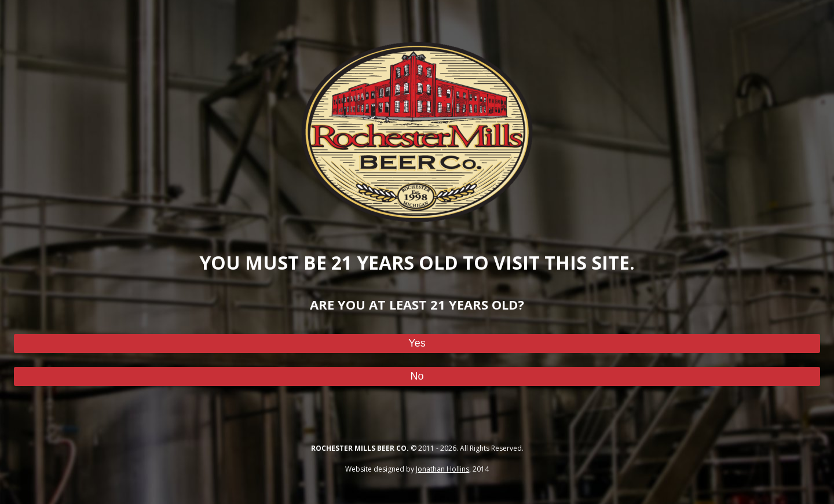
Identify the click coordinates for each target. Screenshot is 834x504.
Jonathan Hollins (442, 469)
